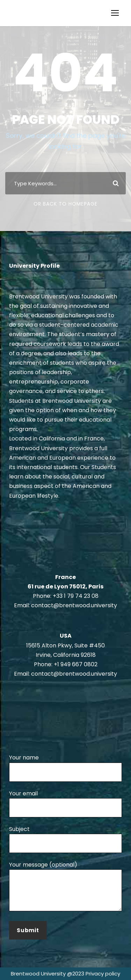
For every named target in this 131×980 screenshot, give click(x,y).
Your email (65, 803)
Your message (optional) (65, 887)
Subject (65, 839)
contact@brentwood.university (74, 605)
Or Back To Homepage (65, 204)
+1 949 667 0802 (76, 664)
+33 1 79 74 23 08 (76, 596)
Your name (65, 767)
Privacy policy (103, 974)
